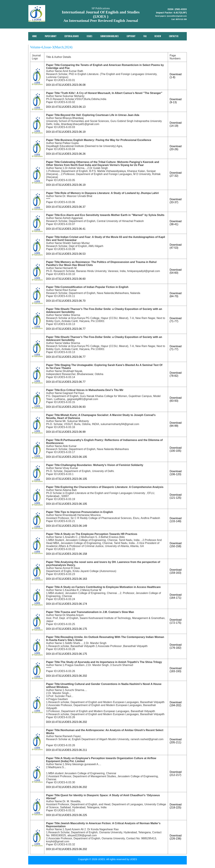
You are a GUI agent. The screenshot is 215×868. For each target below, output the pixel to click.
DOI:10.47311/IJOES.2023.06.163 (67, 579)
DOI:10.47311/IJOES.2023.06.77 (66, 329)
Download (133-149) (175, 520)
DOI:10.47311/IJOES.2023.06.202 (67, 676)
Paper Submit (51, 36)
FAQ (145, 36)
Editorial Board (72, 36)
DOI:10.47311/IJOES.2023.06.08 (66, 85)
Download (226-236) (175, 837)
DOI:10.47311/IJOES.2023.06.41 (66, 229)
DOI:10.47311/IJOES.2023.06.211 (67, 750)
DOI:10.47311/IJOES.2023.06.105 (67, 457)
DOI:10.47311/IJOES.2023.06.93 (66, 407)
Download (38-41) (175, 223)
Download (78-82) (175, 374)
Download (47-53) (175, 246)
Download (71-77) (175, 320)
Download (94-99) (175, 424)
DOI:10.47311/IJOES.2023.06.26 (66, 154)
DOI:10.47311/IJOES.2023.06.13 (66, 107)
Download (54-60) (175, 271)
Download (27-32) (175, 174)
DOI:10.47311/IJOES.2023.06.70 (66, 301)
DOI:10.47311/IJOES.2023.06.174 (67, 604)
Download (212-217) (175, 773)
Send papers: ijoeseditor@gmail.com (171, 16)
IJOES (133, 859)
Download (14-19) (175, 124)
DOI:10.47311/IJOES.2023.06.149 (67, 526)
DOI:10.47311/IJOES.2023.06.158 (67, 554)
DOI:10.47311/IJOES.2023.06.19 (66, 132)
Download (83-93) (175, 399)
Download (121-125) (175, 496)
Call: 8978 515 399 (179, 19)
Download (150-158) (175, 545)
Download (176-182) (175, 646)
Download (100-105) (175, 449)
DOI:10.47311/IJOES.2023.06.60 (66, 279)
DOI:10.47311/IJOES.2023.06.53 (66, 254)
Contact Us (174, 36)
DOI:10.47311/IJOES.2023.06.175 (67, 629)
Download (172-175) (175, 621)
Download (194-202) (175, 704)
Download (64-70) (175, 295)
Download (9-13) (175, 101)
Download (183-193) (175, 670)
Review (158, 36)
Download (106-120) (175, 473)
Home (35, 36)
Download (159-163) (175, 571)
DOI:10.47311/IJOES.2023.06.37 (66, 207)
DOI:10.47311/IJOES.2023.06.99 (66, 432)
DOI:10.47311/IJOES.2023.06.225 (67, 815)
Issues (90, 36)
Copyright (131, 36)
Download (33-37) (175, 201)
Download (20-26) (175, 148)
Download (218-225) (175, 806)
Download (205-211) (175, 741)
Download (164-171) (175, 596)
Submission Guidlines (110, 36)
